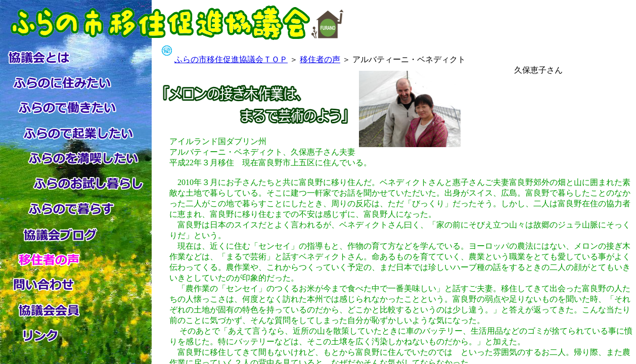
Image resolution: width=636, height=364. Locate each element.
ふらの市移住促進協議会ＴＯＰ (231, 59)
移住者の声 (320, 59)
